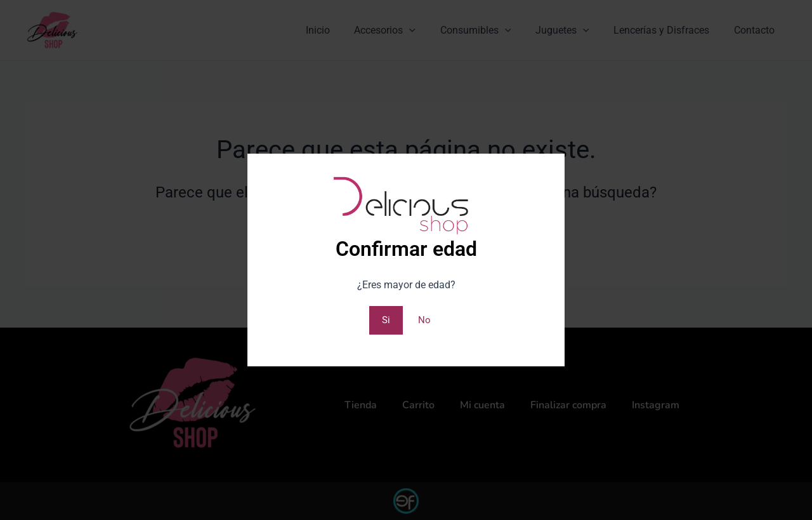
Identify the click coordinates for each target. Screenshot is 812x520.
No (424, 320)
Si (386, 320)
